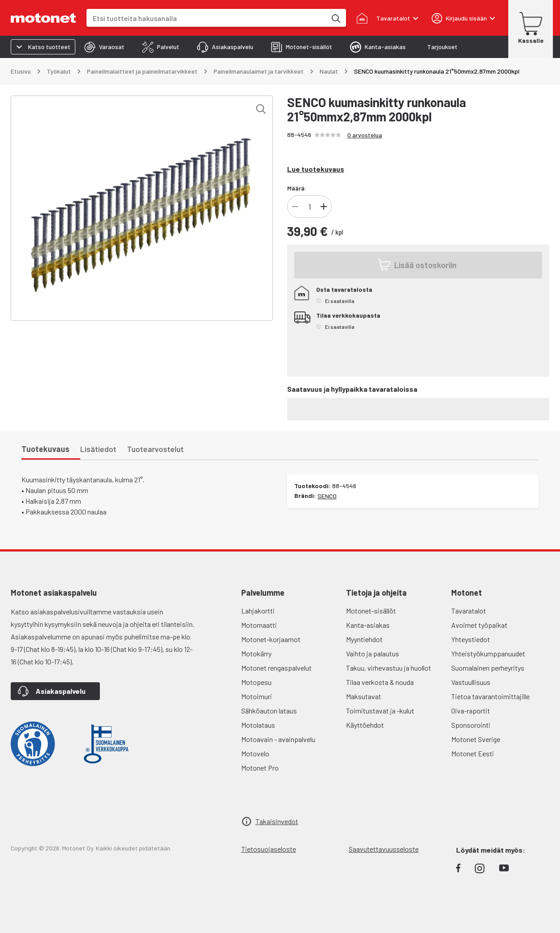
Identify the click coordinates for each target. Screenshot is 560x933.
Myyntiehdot (364, 639)
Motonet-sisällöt (371, 611)
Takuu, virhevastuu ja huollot (389, 668)
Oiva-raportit (471, 711)
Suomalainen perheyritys (488, 668)
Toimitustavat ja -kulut (380, 711)
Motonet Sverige (476, 739)
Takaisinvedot (277, 821)
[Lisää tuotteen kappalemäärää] (324, 207)
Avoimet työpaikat (479, 625)
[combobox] (206, 18)
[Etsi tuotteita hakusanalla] (335, 18)
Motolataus (258, 725)
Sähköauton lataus (269, 711)
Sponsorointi (471, 725)
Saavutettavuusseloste (384, 849)
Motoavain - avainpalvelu (278, 739)
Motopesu (256, 682)
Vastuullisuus (471, 682)
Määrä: (297, 188)
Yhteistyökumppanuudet (488, 653)
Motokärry (256, 653)
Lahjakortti (258, 611)
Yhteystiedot (471, 639)
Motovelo (255, 753)
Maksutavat (364, 696)
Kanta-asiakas (368, 625)
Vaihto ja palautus (373, 653)
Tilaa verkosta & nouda (380, 682)
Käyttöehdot (365, 725)
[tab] (104, 47)
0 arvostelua (365, 135)
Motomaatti (259, 625)
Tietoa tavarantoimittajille (490, 696)
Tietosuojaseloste (269, 849)
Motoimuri (257, 696)
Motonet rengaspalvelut (276, 668)
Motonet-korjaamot (271, 639)
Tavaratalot (469, 611)
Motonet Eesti (473, 753)
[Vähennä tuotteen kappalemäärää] (295, 207)
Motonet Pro (260, 768)
